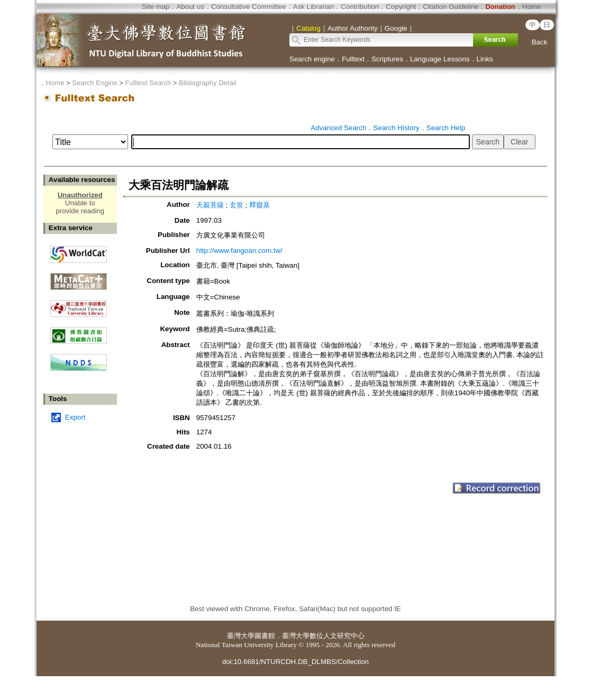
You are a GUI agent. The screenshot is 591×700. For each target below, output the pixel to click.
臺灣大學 (241, 636)
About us (190, 7)
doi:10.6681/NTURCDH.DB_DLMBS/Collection (295, 662)
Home (532, 7)
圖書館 (265, 636)
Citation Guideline (451, 7)
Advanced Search (338, 128)
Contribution (360, 7)
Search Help (446, 128)
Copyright (401, 7)
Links (485, 59)
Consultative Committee (248, 7)
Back (540, 42)
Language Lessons (440, 59)
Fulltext (353, 59)
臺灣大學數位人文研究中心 (323, 636)
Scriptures (387, 59)
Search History (396, 128)
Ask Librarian (314, 7)
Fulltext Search (148, 83)
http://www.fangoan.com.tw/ (239, 251)
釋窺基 (260, 205)
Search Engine (94, 83)
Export (75, 417)
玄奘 (237, 205)
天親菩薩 (210, 205)
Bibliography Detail (207, 83)
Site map (156, 7)
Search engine (312, 59)
